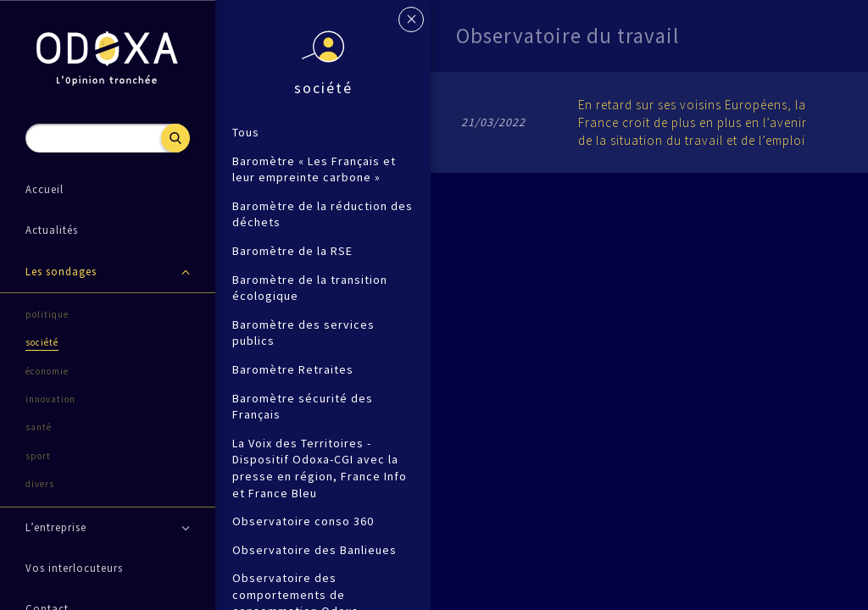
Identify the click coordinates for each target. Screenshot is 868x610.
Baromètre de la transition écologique (310, 288)
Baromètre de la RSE (292, 251)
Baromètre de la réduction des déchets (323, 214)
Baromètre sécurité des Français (303, 407)
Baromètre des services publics (303, 333)
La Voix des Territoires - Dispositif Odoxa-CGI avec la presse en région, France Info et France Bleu (320, 468)
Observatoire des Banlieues (314, 550)
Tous (246, 132)
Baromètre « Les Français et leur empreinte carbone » (314, 169)
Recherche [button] (175, 138)
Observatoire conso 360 (303, 521)
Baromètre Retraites (293, 369)
